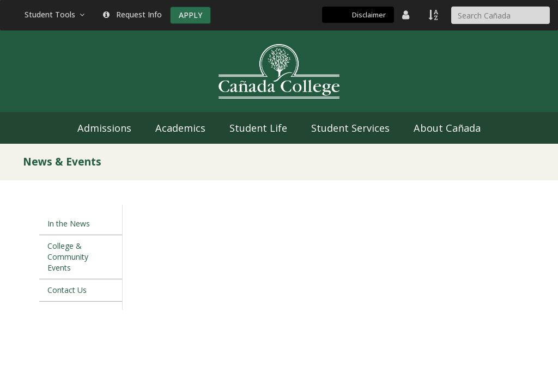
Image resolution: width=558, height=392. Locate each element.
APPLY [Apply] (190, 15)
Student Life (258, 128)
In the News (69, 223)
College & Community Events (68, 257)
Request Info (132, 14)
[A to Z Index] (434, 15)
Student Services (350, 128)
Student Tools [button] (56, 14)
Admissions (104, 128)
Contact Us (67, 290)
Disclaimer (369, 15)
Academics (180, 128)
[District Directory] (407, 15)
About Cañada (447, 128)
